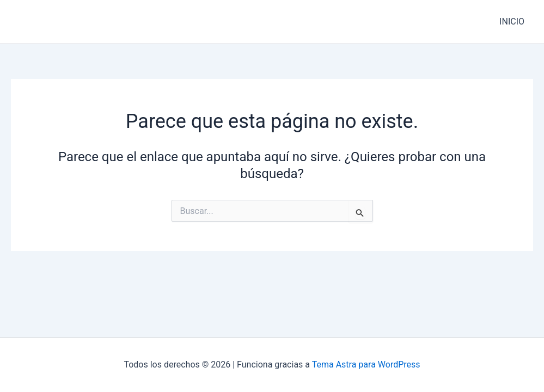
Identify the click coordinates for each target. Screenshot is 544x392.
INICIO (512, 22)
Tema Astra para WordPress (366, 365)
